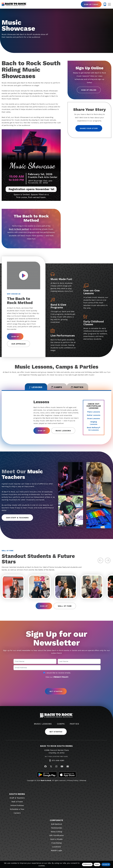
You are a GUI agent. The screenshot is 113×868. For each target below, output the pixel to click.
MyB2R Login (57, 851)
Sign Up (15, 337)
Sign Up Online (89, 90)
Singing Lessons (94, 424)
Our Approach (18, 344)
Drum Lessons (94, 419)
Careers (17, 814)
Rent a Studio (56, 840)
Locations (57, 847)
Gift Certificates (57, 836)
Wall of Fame (65, 607)
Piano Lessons (94, 412)
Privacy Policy (73, 781)
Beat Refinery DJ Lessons (94, 429)
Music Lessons (63, 431)
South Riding (17, 795)
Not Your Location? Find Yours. (56, 757)
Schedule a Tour (17, 810)
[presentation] (56, 684)
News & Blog (56, 832)
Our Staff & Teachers (17, 518)
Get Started (56, 732)
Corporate (56, 821)
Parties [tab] (79, 387)
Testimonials (57, 829)
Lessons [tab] (34, 387)
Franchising (56, 844)
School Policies (17, 806)
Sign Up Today (91, 4)
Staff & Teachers (17, 799)
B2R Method (56, 825)
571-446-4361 (58, 761)
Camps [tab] (57, 387)
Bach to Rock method (19, 229)
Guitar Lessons (94, 416)
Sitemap (83, 781)
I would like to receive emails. (57, 674)
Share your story (89, 128)
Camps (61, 725)
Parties (74, 725)
